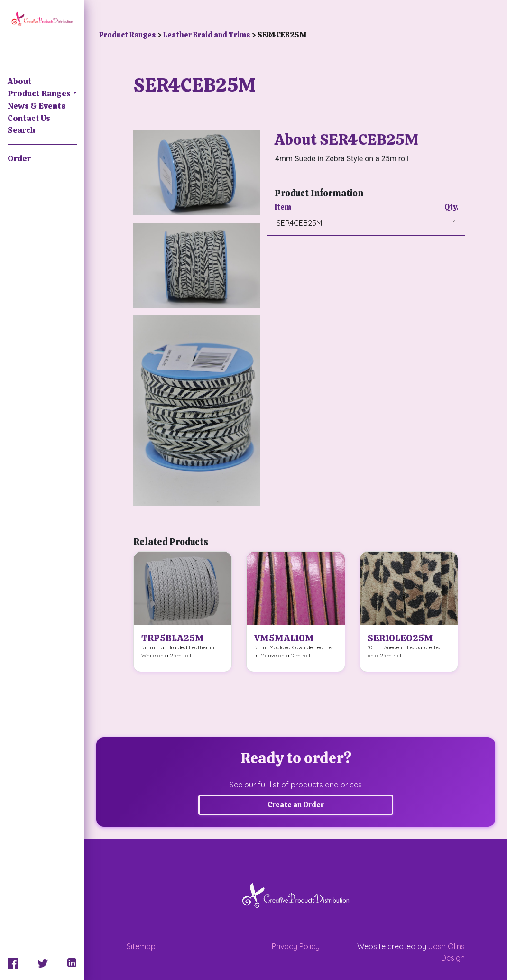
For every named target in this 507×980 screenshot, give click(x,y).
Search (21, 130)
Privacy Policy (296, 946)
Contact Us (29, 118)
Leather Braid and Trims (207, 35)
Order (19, 158)
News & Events (37, 106)
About (20, 81)
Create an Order (296, 805)
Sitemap (141, 946)
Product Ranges (39, 93)
